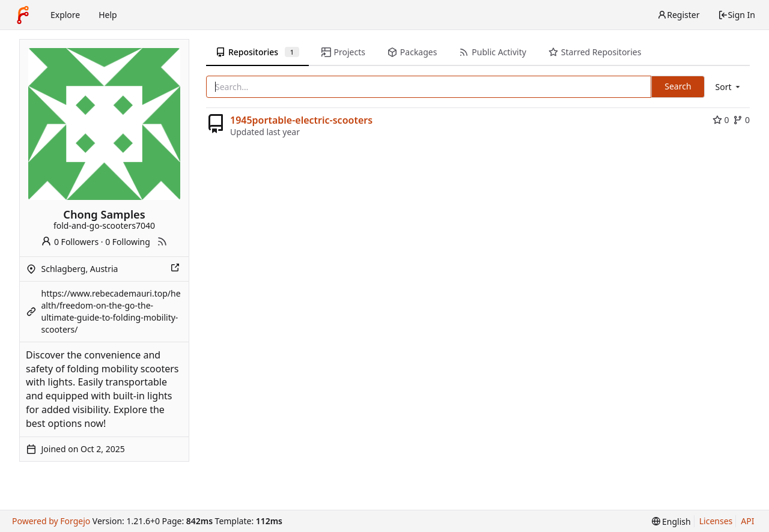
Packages (412, 52)
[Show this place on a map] (176, 269)
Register (678, 15)
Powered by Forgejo (51, 521)
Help (108, 15)
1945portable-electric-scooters (301, 120)
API (747, 521)
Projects (343, 52)
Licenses (716, 521)
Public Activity (492, 52)
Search (678, 86)
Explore (65, 15)
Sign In (737, 15)
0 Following (128, 242)
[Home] (23, 15)
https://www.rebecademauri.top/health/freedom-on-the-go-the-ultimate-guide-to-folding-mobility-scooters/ (111, 311)
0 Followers (70, 242)
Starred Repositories (595, 52)
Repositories (257, 52)
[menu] (729, 87)
